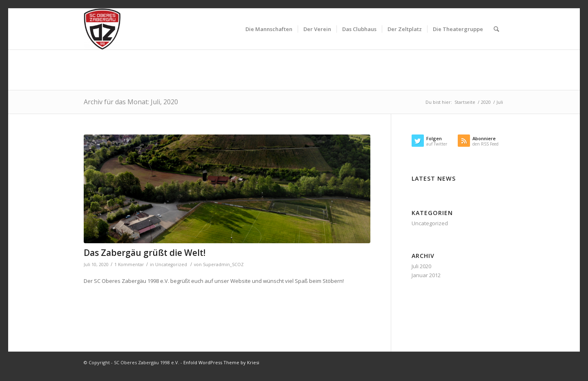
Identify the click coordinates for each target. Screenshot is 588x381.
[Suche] (496, 29)
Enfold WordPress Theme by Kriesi (221, 362)
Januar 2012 (426, 275)
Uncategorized (171, 264)
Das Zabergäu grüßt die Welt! (145, 253)
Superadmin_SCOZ (223, 264)
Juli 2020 (421, 266)
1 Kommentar (129, 264)
